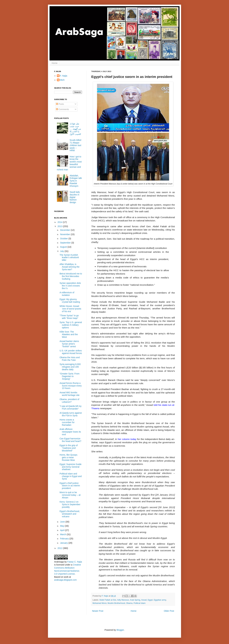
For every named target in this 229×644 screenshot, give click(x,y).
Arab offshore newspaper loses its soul (70, 432)
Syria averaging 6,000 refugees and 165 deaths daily (70, 367)
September (66, 243)
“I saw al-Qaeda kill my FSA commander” (71, 407)
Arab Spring (135, 600)
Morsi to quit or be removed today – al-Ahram (70, 495)
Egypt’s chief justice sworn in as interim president (70, 486)
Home (55, 63)
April (63, 530)
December (65, 230)
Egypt (150, 600)
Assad (144, 600)
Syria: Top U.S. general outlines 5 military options (71, 325)
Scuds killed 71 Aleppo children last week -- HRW (75, 145)
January (64, 543)
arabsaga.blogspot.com (65, 580)
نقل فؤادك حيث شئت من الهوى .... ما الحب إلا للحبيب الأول (75, 129)
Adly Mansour (123, 600)
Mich (62, 80)
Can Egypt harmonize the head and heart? (70, 440)
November (65, 234)
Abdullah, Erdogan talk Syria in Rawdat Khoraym (76, 181)
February (65, 539)
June (63, 522)
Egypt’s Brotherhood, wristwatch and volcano (70, 514)
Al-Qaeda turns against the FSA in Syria (71, 414)
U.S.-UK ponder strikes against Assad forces (71, 352)
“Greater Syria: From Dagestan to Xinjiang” (69, 376)
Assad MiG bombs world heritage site (70, 394)
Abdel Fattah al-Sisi (108, 600)
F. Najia (105, 596)
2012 (60, 548)
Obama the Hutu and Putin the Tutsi (70, 359)
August (64, 247)
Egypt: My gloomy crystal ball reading (70, 301)
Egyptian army (160, 600)
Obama (129, 603)
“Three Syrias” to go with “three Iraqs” (69, 317)
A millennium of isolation (67, 294)
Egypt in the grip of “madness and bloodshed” (69, 448)
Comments (63, 109)
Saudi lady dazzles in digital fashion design (75, 197)
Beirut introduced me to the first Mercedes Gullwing (71, 276)
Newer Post (98, 611)
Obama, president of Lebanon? (69, 401)
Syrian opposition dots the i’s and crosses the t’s (70, 286)
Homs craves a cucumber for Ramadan (67, 422)
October (64, 239)
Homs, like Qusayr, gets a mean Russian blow (69, 457)
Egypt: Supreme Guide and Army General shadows (71, 467)
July (62, 251)
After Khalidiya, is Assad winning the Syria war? (70, 267)
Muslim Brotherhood (116, 603)
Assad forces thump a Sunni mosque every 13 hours (71, 386)
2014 (60, 222)
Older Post (169, 611)
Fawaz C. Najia (75, 562)
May (62, 526)
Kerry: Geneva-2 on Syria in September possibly (70, 504)
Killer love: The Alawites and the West (69, 334)
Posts (60, 104)
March (63, 534)
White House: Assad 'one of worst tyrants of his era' (70, 309)
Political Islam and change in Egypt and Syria (71, 476)
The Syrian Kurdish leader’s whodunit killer (69, 258)
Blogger (120, 630)
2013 (60, 226)
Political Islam (139, 603)
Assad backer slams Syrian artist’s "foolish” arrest (69, 344)
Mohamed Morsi (99, 603)
